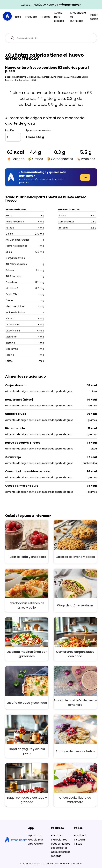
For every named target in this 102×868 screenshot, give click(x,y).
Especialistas (59, 848)
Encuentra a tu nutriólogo (78, 17)
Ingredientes (59, 840)
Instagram (81, 840)
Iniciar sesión (94, 17)
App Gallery (36, 844)
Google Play (36, 840)
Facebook (80, 836)
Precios (45, 17)
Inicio (18, 17)
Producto (31, 17)
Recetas (56, 836)
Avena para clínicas (59, 17)
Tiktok (78, 844)
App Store (35, 836)
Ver (85, 177)
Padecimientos (61, 844)
